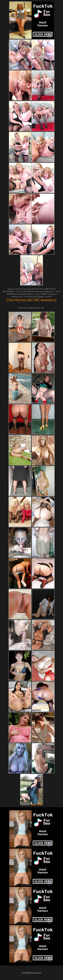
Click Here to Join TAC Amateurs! (31, 300)
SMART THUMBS (37, 805)
